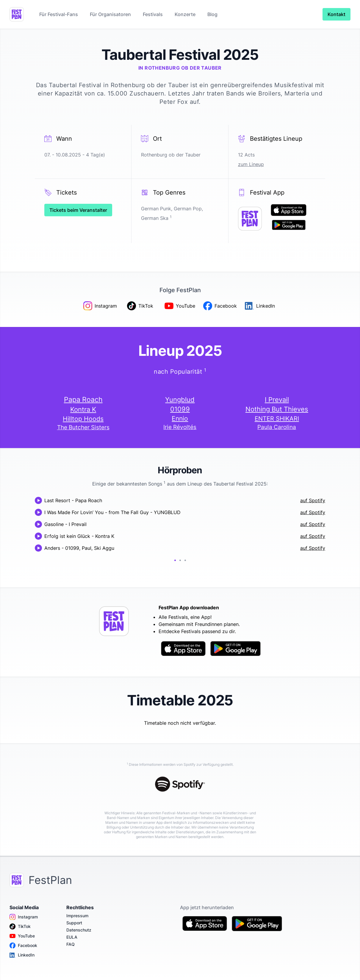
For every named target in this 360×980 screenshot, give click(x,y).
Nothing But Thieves (277, 409)
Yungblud (180, 399)
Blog (212, 14)
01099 (180, 409)
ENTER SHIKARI (277, 418)
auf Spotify (313, 500)
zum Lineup (251, 164)
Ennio (180, 418)
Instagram (24, 917)
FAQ (71, 944)
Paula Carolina (277, 427)
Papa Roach (83, 400)
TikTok (20, 926)
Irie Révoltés (180, 427)
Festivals (153, 14)
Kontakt (336, 14)
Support (74, 923)
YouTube (22, 936)
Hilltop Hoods (83, 419)
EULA (72, 937)
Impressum (77, 916)
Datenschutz (79, 930)
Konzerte (185, 14)
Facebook (23, 945)
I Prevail (277, 399)
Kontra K (83, 409)
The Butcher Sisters (83, 427)
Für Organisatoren (110, 14)
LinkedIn (22, 955)
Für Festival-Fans (59, 14)
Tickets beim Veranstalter (78, 210)
